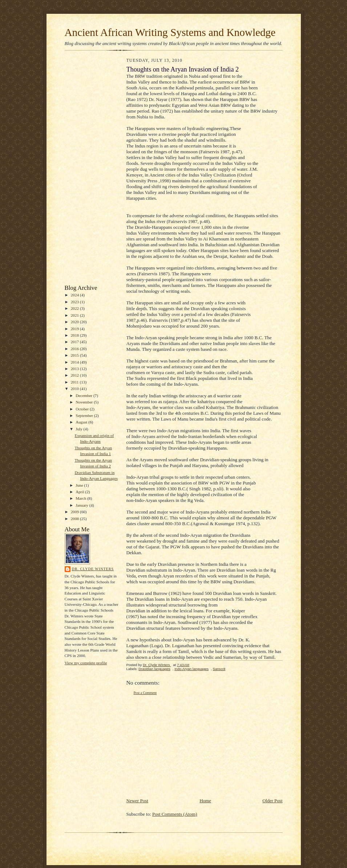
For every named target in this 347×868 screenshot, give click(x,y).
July (79, 429)
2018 (75, 335)
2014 (75, 362)
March (81, 498)
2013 (75, 369)
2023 (75, 302)
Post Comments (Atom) (175, 814)
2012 (75, 375)
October (83, 409)
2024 (75, 295)
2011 (75, 382)
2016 (75, 349)
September (85, 415)
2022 (75, 308)
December (84, 396)
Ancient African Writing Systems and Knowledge (170, 32)
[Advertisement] (86, 169)
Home (205, 801)
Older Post (272, 801)
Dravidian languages (154, 669)
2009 (75, 512)
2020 (75, 322)
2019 (75, 329)
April (80, 492)
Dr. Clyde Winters (93, 569)
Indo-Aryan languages (191, 669)
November (85, 402)
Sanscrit (219, 669)
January (82, 505)
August (82, 422)
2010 (75, 389)
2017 (75, 342)
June (80, 485)
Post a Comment (145, 693)
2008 (75, 519)
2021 (75, 315)
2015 (75, 355)
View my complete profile (86, 663)
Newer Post (137, 801)
